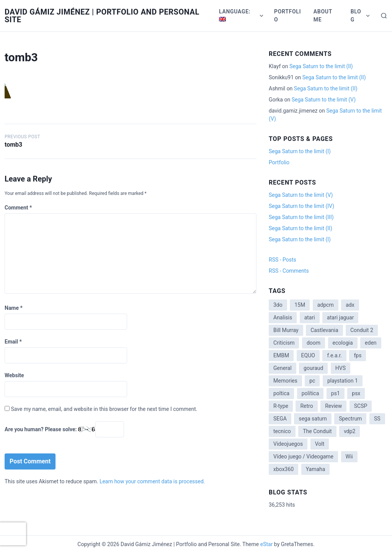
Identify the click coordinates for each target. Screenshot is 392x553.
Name (14, 308)
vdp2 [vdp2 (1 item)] (350, 431)
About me (323, 16)
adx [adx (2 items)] (350, 305)
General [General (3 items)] (283, 368)
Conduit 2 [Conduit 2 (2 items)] (362, 330)
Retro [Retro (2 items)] (306, 406)
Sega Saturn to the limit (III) (301, 217)
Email (13, 342)
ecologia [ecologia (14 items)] (343, 343)
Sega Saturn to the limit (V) (324, 100)
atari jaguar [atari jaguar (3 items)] (340, 317)
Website (14, 375)
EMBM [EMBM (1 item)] (281, 355)
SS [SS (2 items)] (377, 419)
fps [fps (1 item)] (358, 355)
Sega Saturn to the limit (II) (321, 66)
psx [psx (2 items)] (356, 393)
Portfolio (287, 16)
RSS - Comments (289, 271)
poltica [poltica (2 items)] (281, 393)
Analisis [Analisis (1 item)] (283, 317)
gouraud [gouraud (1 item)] (313, 368)
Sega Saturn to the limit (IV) (301, 206)
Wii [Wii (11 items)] (349, 456)
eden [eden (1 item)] (371, 343)
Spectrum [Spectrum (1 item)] (350, 419)
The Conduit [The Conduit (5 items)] (317, 431)
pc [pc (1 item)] (312, 381)
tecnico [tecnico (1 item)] (282, 431)
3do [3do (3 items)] (278, 305)
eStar (267, 544)
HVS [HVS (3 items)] (341, 368)
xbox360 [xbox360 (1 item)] (283, 469)
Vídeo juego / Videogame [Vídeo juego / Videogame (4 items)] (303, 456)
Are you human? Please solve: (64, 429)
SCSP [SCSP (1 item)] (361, 406)
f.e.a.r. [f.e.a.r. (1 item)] (334, 355)
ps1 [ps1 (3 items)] (336, 393)
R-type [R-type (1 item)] (281, 406)
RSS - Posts (283, 260)
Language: (236, 15)
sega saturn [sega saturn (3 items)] (313, 419)
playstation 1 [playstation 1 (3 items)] (343, 381)
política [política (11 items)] (310, 393)
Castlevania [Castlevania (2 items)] (324, 330)
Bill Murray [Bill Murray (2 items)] (286, 330)
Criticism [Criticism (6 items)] (284, 343)
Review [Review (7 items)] (333, 406)
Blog (356, 16)
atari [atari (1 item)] (310, 317)
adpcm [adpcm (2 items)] (326, 305)
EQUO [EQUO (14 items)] (308, 355)
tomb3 (13, 145)
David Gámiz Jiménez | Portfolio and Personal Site (102, 16)
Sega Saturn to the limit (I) (300, 151)
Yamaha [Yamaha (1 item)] (316, 469)
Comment (18, 208)
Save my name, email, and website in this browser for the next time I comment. (104, 409)
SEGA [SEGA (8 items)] (280, 419)
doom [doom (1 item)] (314, 343)
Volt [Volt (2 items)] (320, 444)
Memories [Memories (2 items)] (285, 381)
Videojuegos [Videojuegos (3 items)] (288, 444)
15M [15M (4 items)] (300, 305)
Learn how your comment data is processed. (152, 481)
